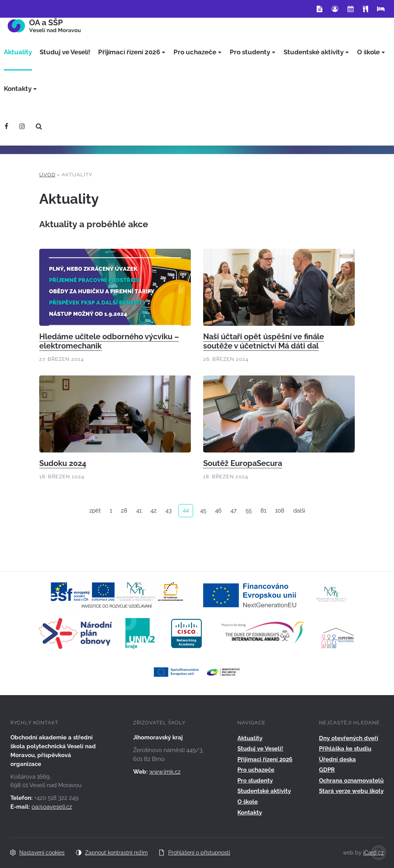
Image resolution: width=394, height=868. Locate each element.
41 (139, 511)
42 (154, 511)
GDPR (327, 770)
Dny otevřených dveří (349, 738)
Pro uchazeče (256, 770)
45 (203, 511)
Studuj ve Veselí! (260, 749)
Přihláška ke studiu (345, 749)
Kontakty (250, 813)
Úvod (47, 175)
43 (169, 511)
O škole (248, 802)
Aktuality (250, 738)
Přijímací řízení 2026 (265, 759)
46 (218, 511)
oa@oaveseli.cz (52, 807)
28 (124, 511)
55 (249, 511)
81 (263, 511)
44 (186, 510)
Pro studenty (255, 781)
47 (234, 511)
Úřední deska (337, 759)
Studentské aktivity (264, 791)
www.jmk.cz (165, 772)
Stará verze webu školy (351, 791)
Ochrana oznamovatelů (351, 781)
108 (280, 511)
